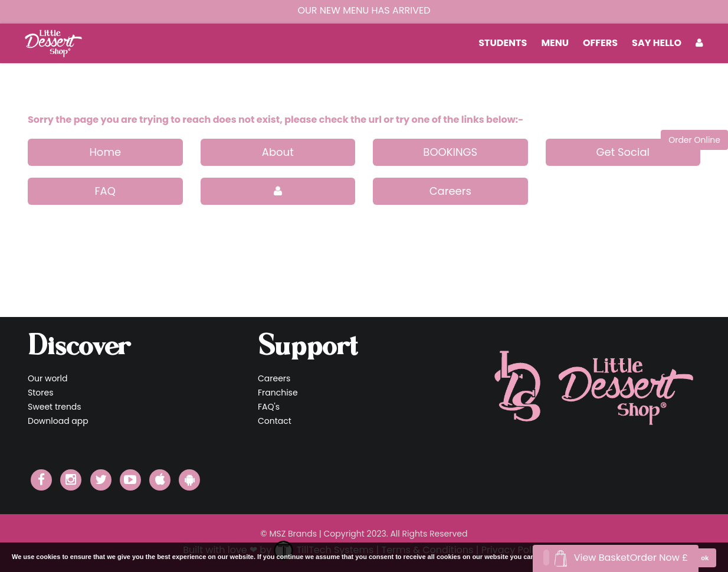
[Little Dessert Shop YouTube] (130, 480)
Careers (450, 191)
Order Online (694, 140)
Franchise (278, 393)
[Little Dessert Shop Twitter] (101, 480)
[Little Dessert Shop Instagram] (71, 480)
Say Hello (657, 43)
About (278, 152)
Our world (48, 378)
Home (105, 152)
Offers (600, 43)
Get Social (623, 152)
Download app (58, 421)
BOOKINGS (450, 152)
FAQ (105, 191)
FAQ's (269, 407)
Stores (40, 393)
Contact (275, 421)
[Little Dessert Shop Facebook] (41, 480)
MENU (555, 43)
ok (705, 558)
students (503, 43)
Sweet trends (55, 407)
